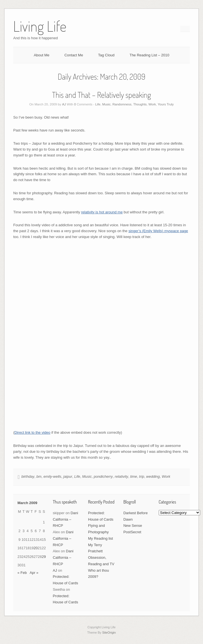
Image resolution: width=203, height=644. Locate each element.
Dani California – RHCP (65, 519)
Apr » (34, 573)
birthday (28, 476)
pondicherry (103, 476)
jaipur (68, 476)
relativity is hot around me (102, 212)
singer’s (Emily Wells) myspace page (158, 231)
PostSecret (132, 532)
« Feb (22, 573)
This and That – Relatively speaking (102, 95)
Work (152, 104)
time (134, 476)
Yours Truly (166, 104)
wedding (153, 476)
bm (39, 476)
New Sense (133, 526)
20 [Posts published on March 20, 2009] (36, 548)
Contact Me (74, 55)
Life (98, 104)
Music (107, 104)
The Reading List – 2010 (149, 55)
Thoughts (140, 104)
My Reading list (101, 538)
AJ (64, 104)
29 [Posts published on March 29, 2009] (44, 557)
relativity (121, 476)
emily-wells (52, 476)
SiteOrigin (109, 633)
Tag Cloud (106, 55)
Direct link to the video (33, 432)
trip (142, 476)
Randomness (122, 104)
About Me (41, 55)
